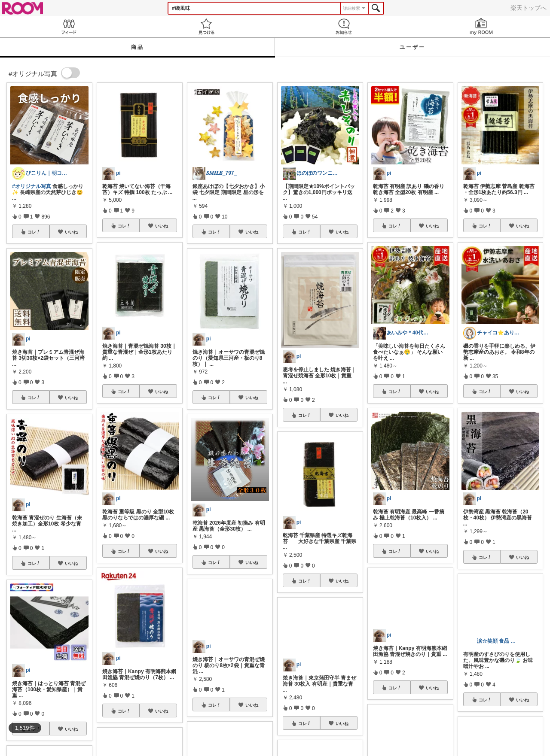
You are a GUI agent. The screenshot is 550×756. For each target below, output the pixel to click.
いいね (71, 232)
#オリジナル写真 (32, 186)
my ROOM (481, 26)
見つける (206, 26)
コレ (34, 232)
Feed (69, 26)
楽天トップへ (529, 8)
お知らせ (344, 26)
